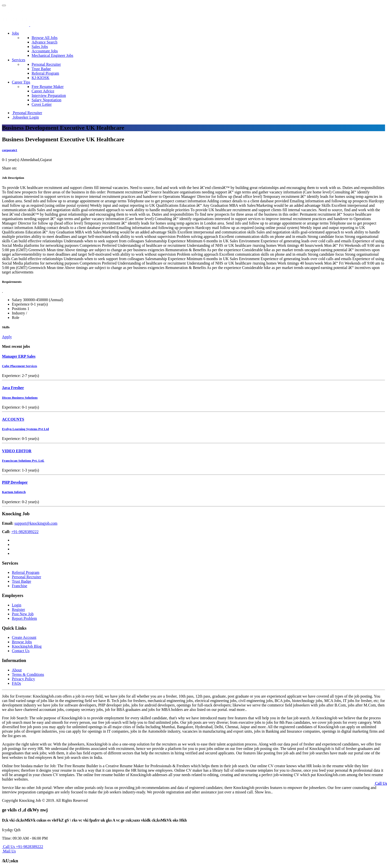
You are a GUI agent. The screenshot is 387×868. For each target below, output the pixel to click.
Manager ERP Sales (19, 356)
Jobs (15, 33)
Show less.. (264, 792)
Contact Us (21, 651)
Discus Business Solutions (20, 398)
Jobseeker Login (25, 117)
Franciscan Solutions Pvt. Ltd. (23, 461)
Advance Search (44, 42)
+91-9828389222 (25, 532)
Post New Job (23, 614)
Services (19, 60)
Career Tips (21, 82)
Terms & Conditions (28, 674)
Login (17, 605)
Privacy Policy (23, 679)
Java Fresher (13, 388)
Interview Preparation (49, 95)
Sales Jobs (40, 47)
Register (18, 610)
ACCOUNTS (13, 419)
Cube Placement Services (19, 366)
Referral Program (45, 73)
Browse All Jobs (45, 38)
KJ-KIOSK (40, 78)
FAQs (16, 683)
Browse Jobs (22, 642)
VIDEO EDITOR (17, 451)
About (17, 670)
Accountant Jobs (45, 51)
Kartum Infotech (14, 492)
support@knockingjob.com (36, 523)
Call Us (381, 783)
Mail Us (9, 851)
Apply (7, 337)
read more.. (238, 710)
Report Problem (24, 618)
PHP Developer (15, 482)
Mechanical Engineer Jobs (52, 55)
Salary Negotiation (46, 100)
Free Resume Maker (48, 87)
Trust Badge (41, 69)
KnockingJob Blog (27, 646)
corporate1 (10, 150)
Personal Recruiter (46, 64)
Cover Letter (42, 104)
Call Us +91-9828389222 (23, 847)
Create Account (24, 637)
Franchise (19, 586)
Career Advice (43, 91)
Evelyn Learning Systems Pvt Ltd (25, 429)
